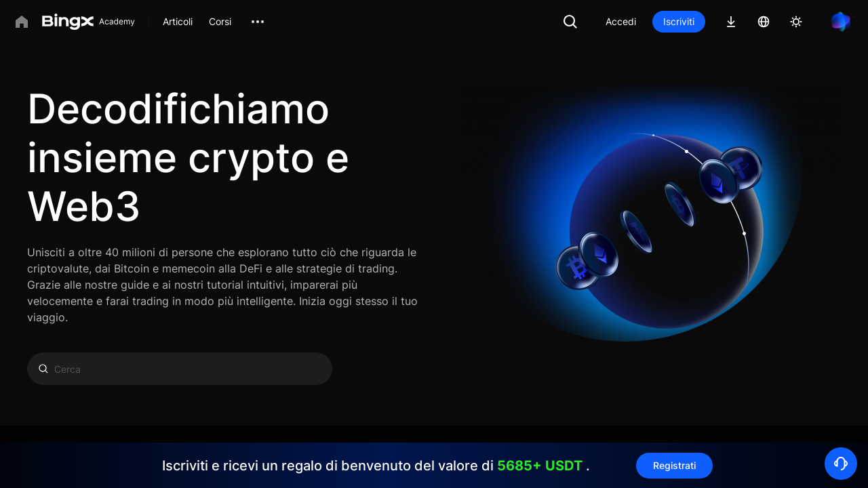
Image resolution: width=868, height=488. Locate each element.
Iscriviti (679, 21)
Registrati (674, 465)
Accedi (621, 21)
